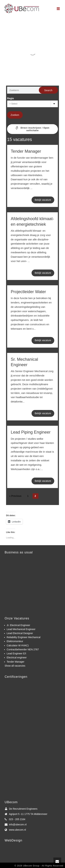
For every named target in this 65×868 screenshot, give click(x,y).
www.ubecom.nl (18, 830)
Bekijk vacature (43, 200)
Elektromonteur (15, 641)
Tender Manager (26, 151)
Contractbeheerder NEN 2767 (23, 649)
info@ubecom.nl (18, 825)
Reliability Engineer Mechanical (24, 637)
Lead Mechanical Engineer (21, 629)
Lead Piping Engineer (31, 432)
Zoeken (15, 115)
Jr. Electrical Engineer (18, 625)
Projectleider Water (28, 292)
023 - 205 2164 (17, 819)
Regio (10, 98)
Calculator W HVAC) (18, 645)
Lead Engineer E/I (16, 653)
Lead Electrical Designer (20, 633)
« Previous (15, 496)
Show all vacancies (15, 666)
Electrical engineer (17, 658)
